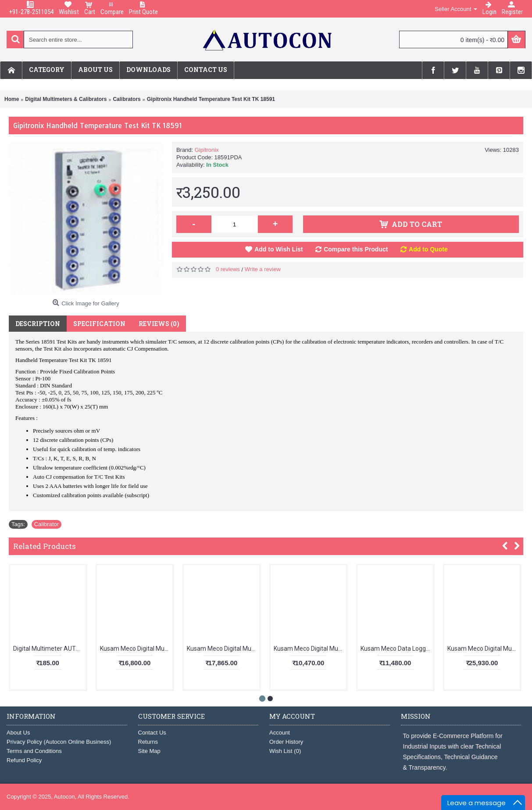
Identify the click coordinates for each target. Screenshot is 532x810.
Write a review (263, 269)
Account (280, 733)
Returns (148, 742)
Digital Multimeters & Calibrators (66, 99)
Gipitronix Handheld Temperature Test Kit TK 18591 (211, 99)
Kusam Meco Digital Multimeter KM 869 (484, 649)
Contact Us (152, 733)
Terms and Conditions (34, 751)
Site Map (149, 751)
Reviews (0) (159, 324)
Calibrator (46, 524)
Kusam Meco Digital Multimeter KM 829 (223, 649)
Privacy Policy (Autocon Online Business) (59, 742)
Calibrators (127, 99)
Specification (99, 324)
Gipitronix (207, 150)
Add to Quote (428, 249)
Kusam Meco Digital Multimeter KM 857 (136, 649)
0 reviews (228, 269)
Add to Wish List (278, 249)
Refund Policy (24, 760)
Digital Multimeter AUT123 (49, 649)
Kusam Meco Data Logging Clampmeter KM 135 (397, 649)
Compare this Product (356, 249)
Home (12, 99)
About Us (18, 733)
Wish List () (285, 751)
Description (38, 324)
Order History (286, 742)
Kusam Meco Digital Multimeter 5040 (310, 649)
